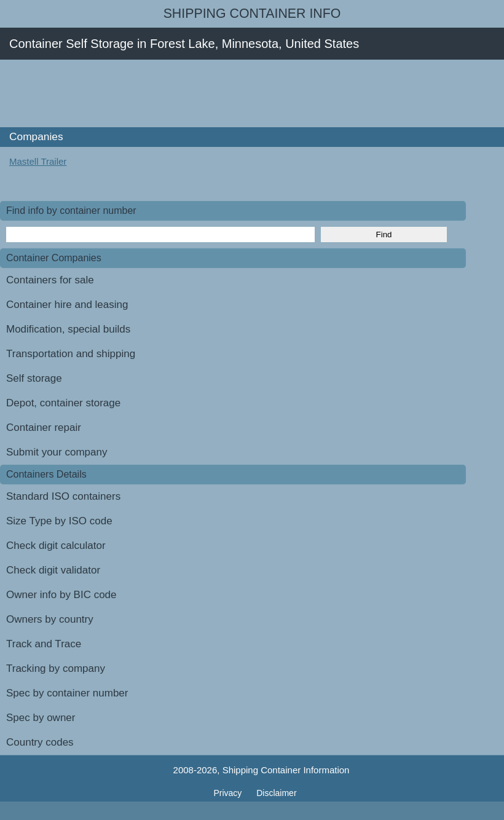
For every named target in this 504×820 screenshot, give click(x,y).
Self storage (34, 378)
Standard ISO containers (63, 496)
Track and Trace (44, 644)
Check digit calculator (56, 546)
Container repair (44, 428)
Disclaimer (276, 793)
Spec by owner (41, 718)
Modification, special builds (68, 329)
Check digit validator (53, 570)
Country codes (40, 742)
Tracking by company (56, 668)
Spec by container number (67, 693)
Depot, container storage (63, 403)
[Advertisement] (224, 93)
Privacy (229, 793)
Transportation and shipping (71, 354)
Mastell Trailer (38, 161)
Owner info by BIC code (61, 595)
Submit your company (57, 452)
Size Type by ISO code (59, 521)
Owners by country (50, 619)
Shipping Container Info (252, 14)
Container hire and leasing (67, 305)
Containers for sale (50, 280)
